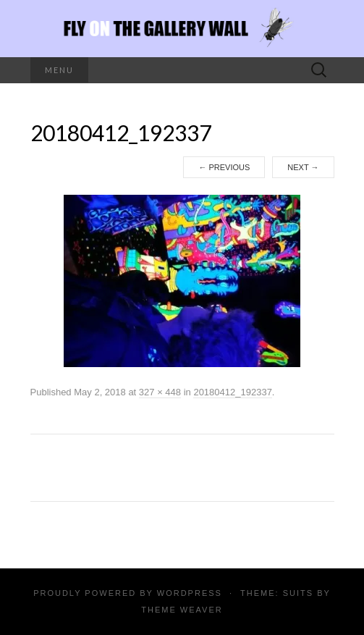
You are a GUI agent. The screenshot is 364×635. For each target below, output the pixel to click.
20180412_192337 (232, 392)
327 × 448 (160, 392)
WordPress (190, 593)
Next (303, 167)
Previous (224, 167)
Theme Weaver (182, 610)
